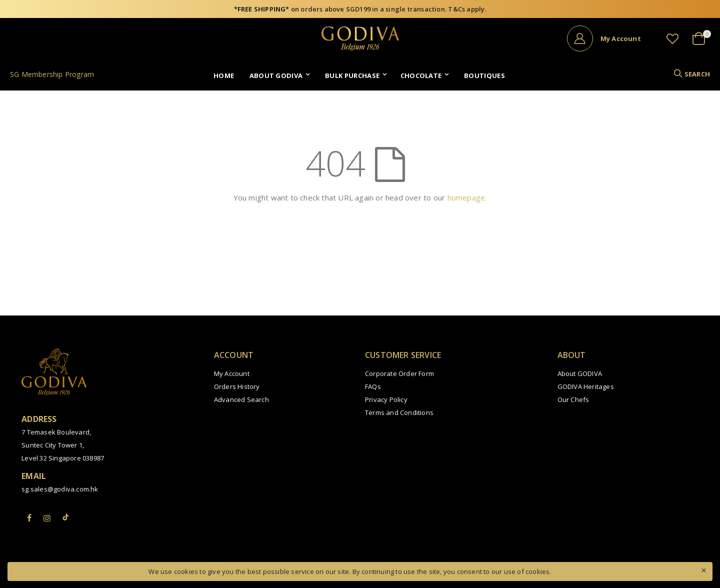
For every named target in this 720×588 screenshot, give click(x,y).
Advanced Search (241, 399)
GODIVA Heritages (586, 386)
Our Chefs (573, 399)
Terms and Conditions (399, 412)
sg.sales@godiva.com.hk (60, 489)
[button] (672, 38)
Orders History (237, 386)
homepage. (467, 197)
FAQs (373, 386)
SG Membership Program (52, 74)
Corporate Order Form (399, 373)
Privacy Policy (386, 399)
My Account (232, 373)
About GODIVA (580, 373)
